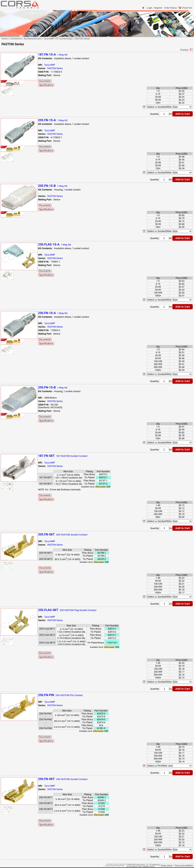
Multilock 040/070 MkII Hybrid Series (18, 325)
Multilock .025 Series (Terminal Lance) (17, 278)
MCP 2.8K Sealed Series (19, 243)
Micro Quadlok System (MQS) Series (18, 252)
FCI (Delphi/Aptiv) (14, 90)
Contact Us (8, 425)
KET (7, 119)
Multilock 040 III (14, 300)
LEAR (7, 134)
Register (158, 8)
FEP (7, 97)
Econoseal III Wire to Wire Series (19, 189)
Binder (8, 68)
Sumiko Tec (11, 149)
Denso (8, 79)
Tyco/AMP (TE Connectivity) (19, 160)
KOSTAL (9, 123)
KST (7, 127)
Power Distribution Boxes (19, 358)
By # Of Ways (9, 57)
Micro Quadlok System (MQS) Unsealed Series (18, 258)
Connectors (8, 49)
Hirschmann (11, 108)
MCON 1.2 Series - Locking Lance (20, 234)
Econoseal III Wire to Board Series (20, 183)
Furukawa (10, 105)
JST (7, 116)
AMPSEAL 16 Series (17, 167)
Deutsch (9, 83)
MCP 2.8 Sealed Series (18, 239)
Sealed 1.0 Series (15, 365)
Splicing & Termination (13, 411)
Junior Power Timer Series (20, 219)
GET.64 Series (13, 205)
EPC (7, 86)
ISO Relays (12, 209)
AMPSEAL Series (15, 171)
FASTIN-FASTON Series (18, 198)
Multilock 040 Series (17, 310)
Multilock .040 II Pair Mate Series (20, 285)
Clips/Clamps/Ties (12, 398)
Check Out (185, 8)
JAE (7, 112)
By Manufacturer (10, 61)
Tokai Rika (10, 156)
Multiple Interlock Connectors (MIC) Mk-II (18, 345)
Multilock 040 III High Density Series (21, 305)
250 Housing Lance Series (20, 163)
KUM (7, 130)
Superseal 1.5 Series (17, 382)
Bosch (8, 72)
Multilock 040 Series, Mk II (20, 314)
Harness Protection (12, 406)
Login (150, 8)
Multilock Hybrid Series (18, 340)
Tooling (6, 402)
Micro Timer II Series (17, 263)
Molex (8, 141)
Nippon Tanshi (12, 145)
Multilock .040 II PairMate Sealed (19, 291)
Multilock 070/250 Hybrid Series (19, 335)
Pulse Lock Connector (17, 361)
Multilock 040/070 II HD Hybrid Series (18, 319)
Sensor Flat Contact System (20, 375)
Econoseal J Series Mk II (19, 194)
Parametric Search (13, 45)
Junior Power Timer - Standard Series (17, 214)
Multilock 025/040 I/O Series (21, 296)
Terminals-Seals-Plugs (13, 394)
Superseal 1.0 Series (17, 379)
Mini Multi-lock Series (17, 267)
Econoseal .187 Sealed (18, 174)
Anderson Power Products (18, 64)
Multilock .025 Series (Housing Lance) (17, 272)
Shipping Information (13, 429)
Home (5, 438)
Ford (7, 101)
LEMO (8, 138)
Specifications (83, 85)
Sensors (6, 419)
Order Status (170, 8)
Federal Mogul (12, 94)
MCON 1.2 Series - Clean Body (19, 228)
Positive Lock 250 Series (19, 354)
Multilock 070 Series (17, 330)
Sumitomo (10, 152)
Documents (82, 81)
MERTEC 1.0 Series (16, 247)
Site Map (7, 434)
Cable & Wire (8, 415)
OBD (9, 350)
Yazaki (8, 390)
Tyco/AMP (87, 65)
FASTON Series (14, 202)
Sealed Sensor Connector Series (19, 370)
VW (6, 386)
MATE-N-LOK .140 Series (19, 223)
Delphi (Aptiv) (11, 75)
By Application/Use (12, 53)
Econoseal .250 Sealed (18, 178)
